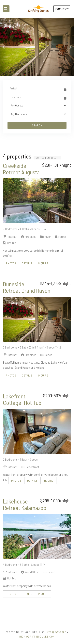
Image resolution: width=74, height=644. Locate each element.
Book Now (62, 9)
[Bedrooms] (37, 114)
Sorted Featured (47, 158)
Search (37, 125)
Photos (11, 263)
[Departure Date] (35, 97)
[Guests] (37, 105)
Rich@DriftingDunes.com (37, 636)
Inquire (43, 263)
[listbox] (37, 47)
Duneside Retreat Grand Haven (27, 287)
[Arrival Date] (35, 88)
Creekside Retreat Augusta (21, 169)
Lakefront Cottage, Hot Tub (22, 399)
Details (27, 263)
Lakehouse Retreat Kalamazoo (25, 504)
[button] (4, 47)
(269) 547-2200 (57, 632)
